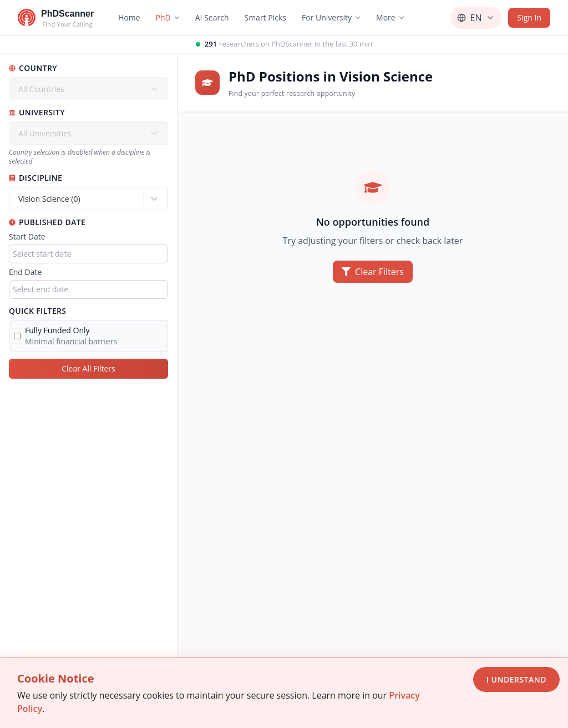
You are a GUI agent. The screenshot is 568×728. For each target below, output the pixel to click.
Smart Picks (265, 17)
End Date (25, 272)
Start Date (27, 236)
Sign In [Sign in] (529, 17)
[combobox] (19, 199)
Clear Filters (373, 272)
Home (129, 17)
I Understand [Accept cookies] (516, 679)
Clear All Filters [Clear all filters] (88, 368)
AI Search (212, 17)
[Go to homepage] (56, 18)
